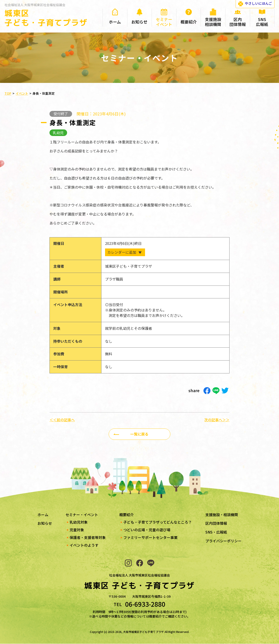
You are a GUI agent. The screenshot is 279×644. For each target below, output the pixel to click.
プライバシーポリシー (223, 541)
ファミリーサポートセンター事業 (150, 537)
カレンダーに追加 (122, 252)
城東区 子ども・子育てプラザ (46, 18)
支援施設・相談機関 (222, 515)
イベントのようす (84, 545)
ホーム (43, 515)
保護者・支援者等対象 (88, 537)
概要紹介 (127, 515)
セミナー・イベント (82, 515)
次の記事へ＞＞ (217, 420)
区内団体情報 (216, 523)
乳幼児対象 (79, 522)
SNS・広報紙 (216, 532)
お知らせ (45, 523)
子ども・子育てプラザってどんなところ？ (158, 522)
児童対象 (77, 530)
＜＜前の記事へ (62, 420)
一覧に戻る (139, 434)
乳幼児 (58, 133)
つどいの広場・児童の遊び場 (147, 530)
